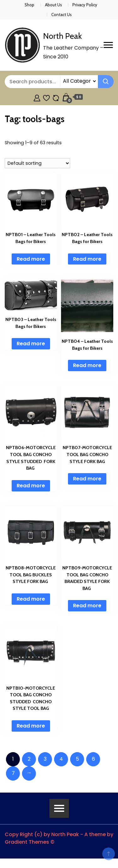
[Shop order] (37, 163)
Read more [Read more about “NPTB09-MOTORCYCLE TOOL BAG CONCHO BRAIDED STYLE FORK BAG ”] (87, 606)
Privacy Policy (85, 5)
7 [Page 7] (13, 773)
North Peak (62, 36)
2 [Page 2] (29, 759)
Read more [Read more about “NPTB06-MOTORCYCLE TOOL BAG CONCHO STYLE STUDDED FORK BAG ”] (31, 486)
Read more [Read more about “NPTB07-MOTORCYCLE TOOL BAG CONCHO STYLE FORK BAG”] (87, 479)
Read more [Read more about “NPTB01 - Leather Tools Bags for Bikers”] (31, 259)
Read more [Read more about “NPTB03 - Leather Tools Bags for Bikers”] (31, 344)
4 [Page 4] (61, 759)
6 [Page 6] (93, 759)
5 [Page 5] (77, 759)
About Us (53, 5)
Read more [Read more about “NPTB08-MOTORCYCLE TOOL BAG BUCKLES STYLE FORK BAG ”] (31, 599)
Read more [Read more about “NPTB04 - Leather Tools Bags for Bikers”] (87, 365)
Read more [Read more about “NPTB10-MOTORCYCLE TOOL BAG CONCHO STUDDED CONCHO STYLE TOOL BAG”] (31, 726)
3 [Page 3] (45, 759)
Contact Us (62, 15)
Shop (29, 5)
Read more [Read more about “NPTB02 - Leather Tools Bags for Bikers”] (87, 259)
